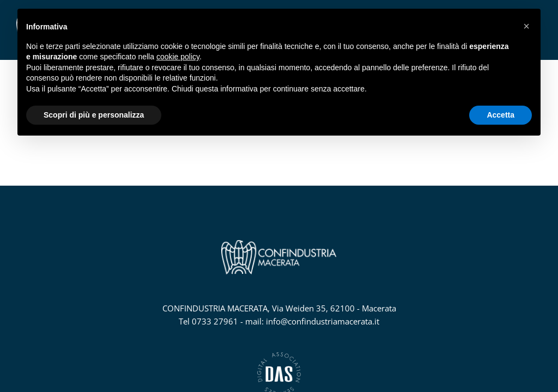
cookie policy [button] (178, 57)
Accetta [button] (501, 115)
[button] (526, 26)
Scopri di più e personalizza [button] (94, 115)
